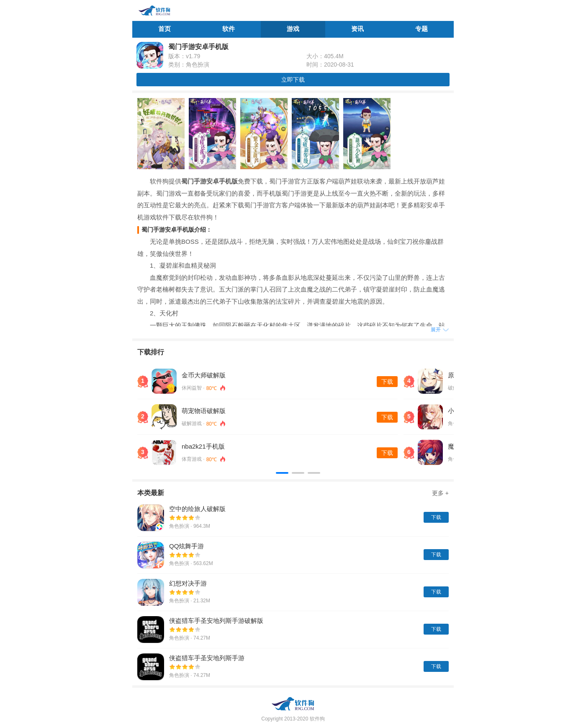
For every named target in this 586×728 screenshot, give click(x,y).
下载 (387, 382)
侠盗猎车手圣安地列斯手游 (207, 658)
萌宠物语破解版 (204, 411)
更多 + (440, 493)
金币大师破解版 (204, 375)
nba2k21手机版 (203, 446)
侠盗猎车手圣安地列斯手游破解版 (216, 621)
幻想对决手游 (188, 583)
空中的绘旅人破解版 (197, 509)
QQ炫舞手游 (186, 546)
